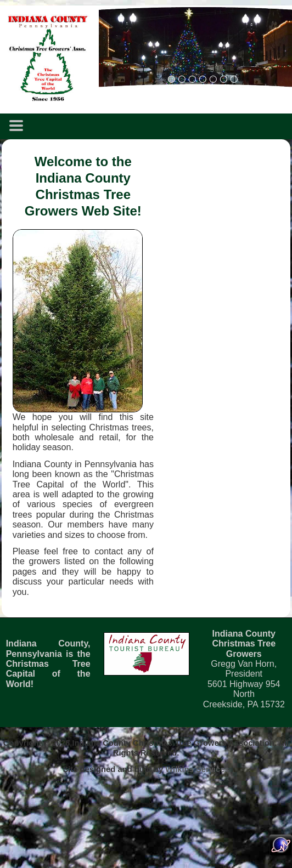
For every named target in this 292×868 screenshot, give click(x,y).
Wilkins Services (197, 769)
